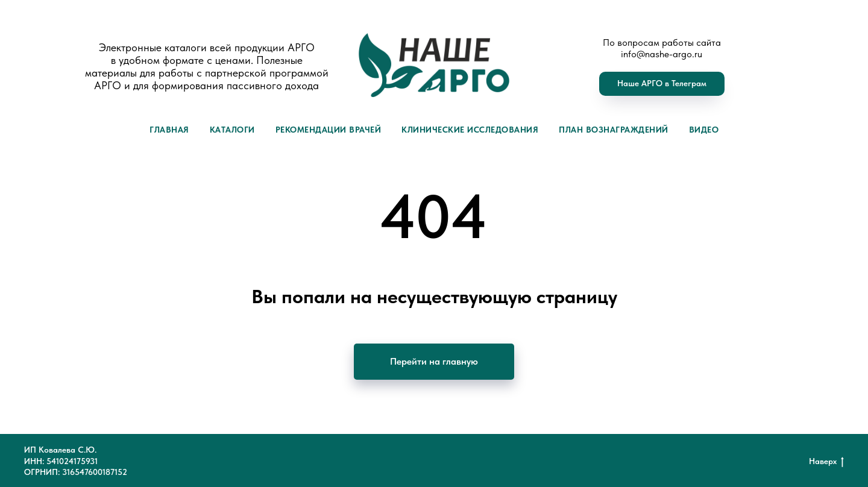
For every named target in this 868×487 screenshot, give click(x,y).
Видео (704, 130)
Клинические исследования (470, 130)
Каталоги (232, 130)
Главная (169, 130)
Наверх (826, 462)
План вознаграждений (614, 130)
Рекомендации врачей (329, 130)
